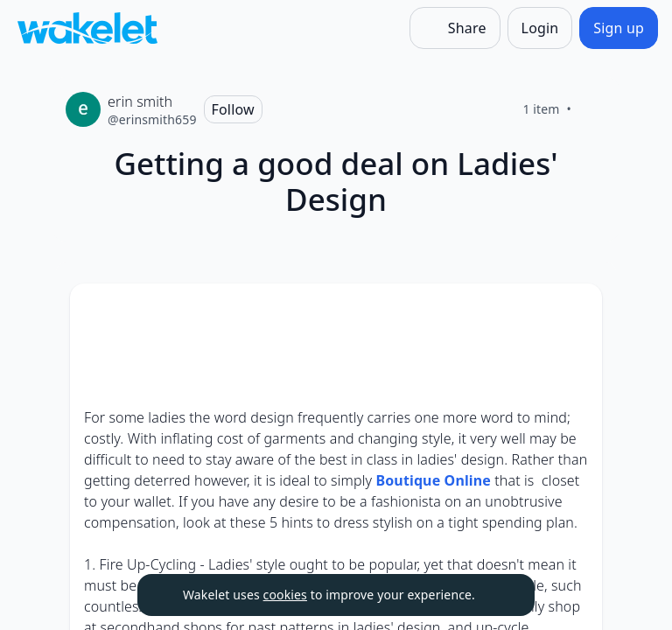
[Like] (592, 109)
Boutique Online (433, 480)
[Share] (455, 28)
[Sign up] (619, 28)
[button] (574, 313)
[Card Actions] (574, 311)
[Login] (540, 28)
